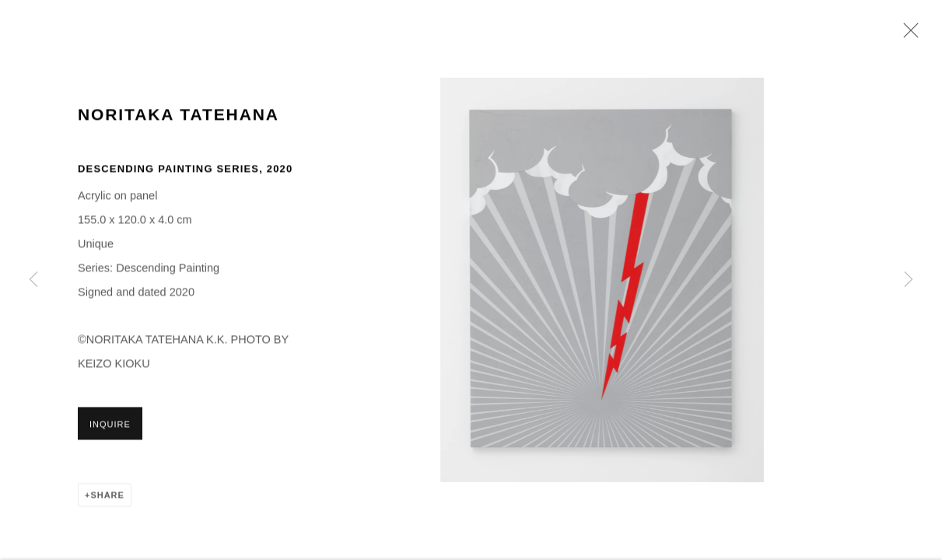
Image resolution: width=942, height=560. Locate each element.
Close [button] (907, 35)
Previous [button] (33, 280)
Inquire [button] (110, 426)
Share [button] (107, 497)
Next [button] (909, 280)
